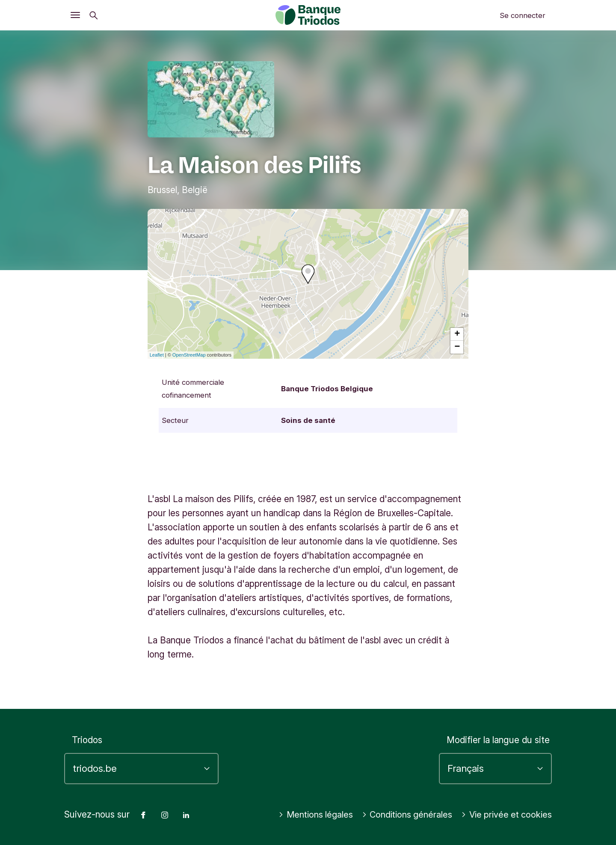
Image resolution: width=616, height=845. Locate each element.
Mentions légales (412, 801)
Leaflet (157, 355)
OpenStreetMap (189, 355)
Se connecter (523, 15)
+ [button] (457, 334)
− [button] (457, 347)
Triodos (87, 726)
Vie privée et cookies (505, 815)
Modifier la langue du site (498, 726)
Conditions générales (505, 801)
